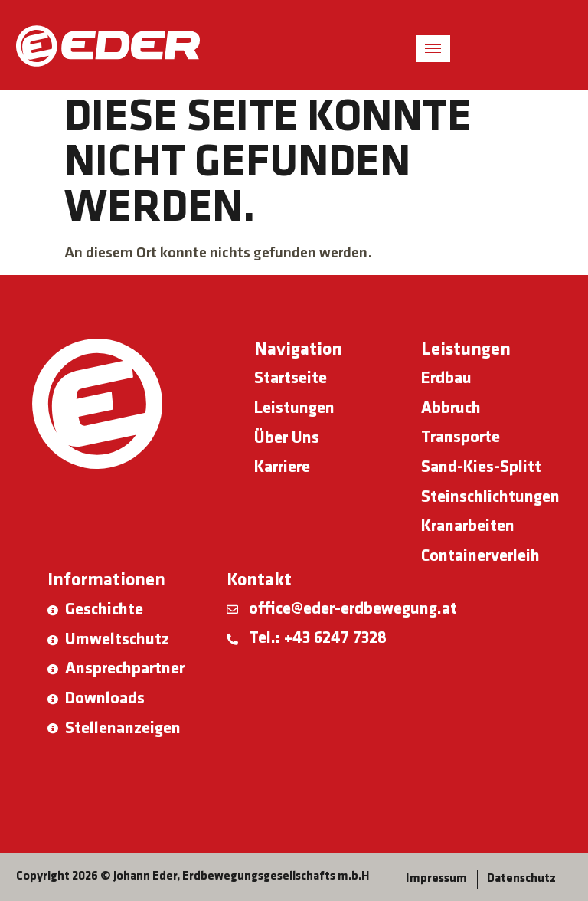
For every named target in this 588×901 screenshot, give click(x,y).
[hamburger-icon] (433, 49)
